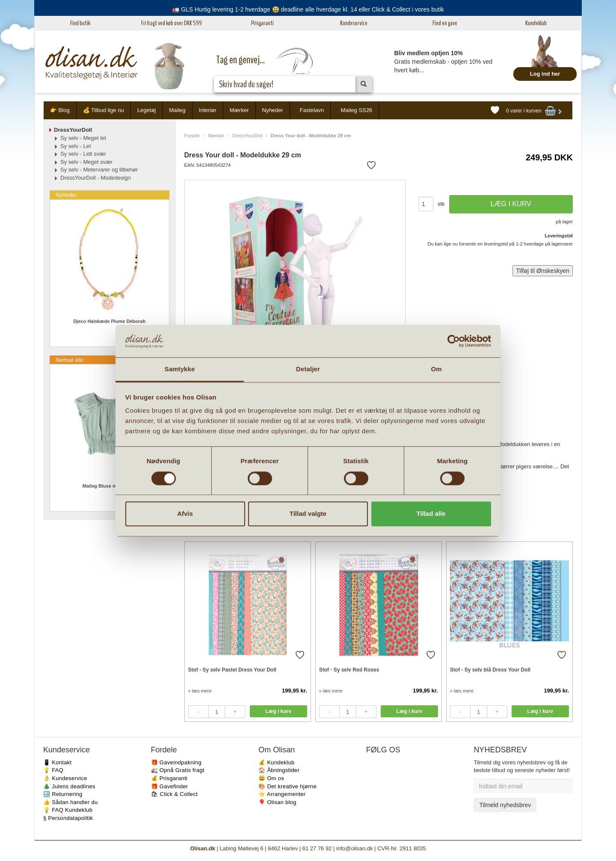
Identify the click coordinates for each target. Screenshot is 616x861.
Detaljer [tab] (308, 369)
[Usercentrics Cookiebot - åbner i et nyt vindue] (454, 341)
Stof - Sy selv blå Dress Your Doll (490, 670)
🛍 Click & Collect (175, 794)
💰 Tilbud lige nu (104, 110)
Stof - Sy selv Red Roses (349, 670)
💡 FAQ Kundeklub (68, 810)
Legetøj (147, 110)
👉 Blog (60, 110)
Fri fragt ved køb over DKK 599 (172, 23)
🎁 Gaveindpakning (176, 762)
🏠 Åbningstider (279, 770)
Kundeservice (354, 23)
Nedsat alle (70, 360)
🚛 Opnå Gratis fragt (178, 770)
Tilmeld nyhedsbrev (505, 805)
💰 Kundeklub (276, 762)
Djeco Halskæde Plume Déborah (109, 321)
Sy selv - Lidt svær (83, 154)
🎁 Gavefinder (170, 786)
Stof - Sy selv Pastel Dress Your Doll (232, 670)
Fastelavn (312, 110)
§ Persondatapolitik (68, 818)
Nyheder (273, 110)
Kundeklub (536, 23)
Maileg (177, 110)
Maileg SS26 (356, 110)
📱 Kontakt (57, 762)
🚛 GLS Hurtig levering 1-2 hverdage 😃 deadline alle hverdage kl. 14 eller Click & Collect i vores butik (308, 9)
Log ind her (545, 74)
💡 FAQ (53, 770)
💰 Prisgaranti (169, 778)
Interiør (208, 110)
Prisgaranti (262, 23)
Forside (192, 136)
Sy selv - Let (76, 146)
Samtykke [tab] (180, 369)
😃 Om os (271, 778)
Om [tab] (436, 369)
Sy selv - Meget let (83, 138)
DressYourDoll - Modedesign (96, 178)
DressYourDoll (247, 136)
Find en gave (445, 23)
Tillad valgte (308, 514)
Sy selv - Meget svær (86, 162)
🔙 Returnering (63, 794)
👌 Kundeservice (65, 778)
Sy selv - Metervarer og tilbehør (99, 170)
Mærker (239, 110)
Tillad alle (431, 514)
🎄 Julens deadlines (69, 786)
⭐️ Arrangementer (282, 794)
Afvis (185, 514)
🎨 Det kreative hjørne (287, 786)
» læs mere (200, 691)
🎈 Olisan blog (277, 802)
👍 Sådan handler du (71, 802)
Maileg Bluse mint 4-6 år (110, 486)
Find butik (80, 23)
